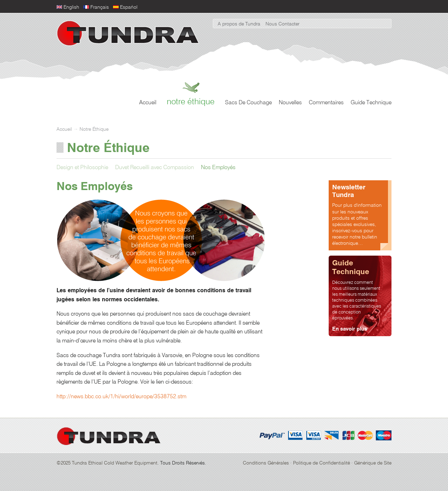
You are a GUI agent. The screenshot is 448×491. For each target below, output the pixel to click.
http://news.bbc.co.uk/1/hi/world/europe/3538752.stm (121, 397)
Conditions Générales (266, 463)
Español (129, 7)
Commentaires (326, 103)
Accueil (148, 103)
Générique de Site (373, 463)
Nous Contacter (282, 24)
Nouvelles (290, 103)
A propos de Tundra (239, 24)
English (71, 7)
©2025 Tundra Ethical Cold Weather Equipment (107, 463)
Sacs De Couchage (248, 103)
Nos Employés (218, 168)
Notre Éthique (191, 102)
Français (100, 7)
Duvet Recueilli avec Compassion (155, 168)
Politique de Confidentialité (322, 463)
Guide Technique (371, 103)
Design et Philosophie (82, 168)
